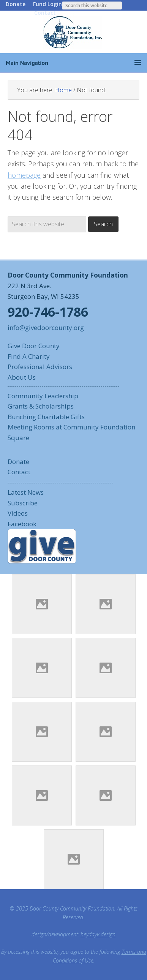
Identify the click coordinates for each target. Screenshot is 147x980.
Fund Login (47, 4)
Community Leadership (43, 396)
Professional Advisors (40, 367)
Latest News (26, 492)
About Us (22, 377)
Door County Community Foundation (74, 32)
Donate (16, 4)
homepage (24, 175)
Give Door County (34, 346)
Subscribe (23, 503)
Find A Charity (29, 356)
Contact (45, 13)
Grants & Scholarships (41, 406)
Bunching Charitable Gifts (46, 417)
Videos (18, 513)
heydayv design (98, 934)
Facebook (22, 524)
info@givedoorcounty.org (46, 327)
